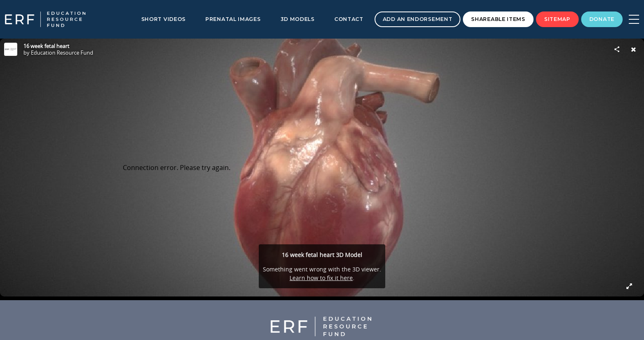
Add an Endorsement (418, 19)
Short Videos (163, 19)
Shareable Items (498, 19)
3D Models (298, 19)
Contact (349, 19)
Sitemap (557, 19)
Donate (602, 19)
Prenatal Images (233, 19)
